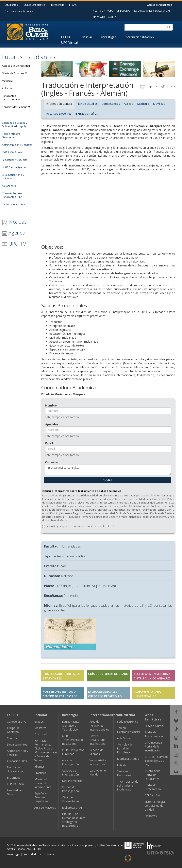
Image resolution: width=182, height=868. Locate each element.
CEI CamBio (152, 795)
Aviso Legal (13, 854)
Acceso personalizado (160, 5)
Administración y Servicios (17, 753)
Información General (59, 104)
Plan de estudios (87, 104)
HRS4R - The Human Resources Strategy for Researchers (74, 820)
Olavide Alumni (154, 726)
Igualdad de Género (14, 792)
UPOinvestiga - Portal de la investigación (154, 746)
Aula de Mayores (45, 808)
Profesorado (57, 5)
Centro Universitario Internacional (98, 740)
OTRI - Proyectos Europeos (73, 752)
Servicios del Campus (15, 107)
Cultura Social (16, 784)
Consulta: (52, 462)
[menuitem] (69, 37)
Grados (39, 722)
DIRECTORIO (123, 11)
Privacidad (30, 854)
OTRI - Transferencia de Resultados (73, 740)
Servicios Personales (124, 773)
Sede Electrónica (128, 722)
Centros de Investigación (70, 772)
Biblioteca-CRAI (72, 808)
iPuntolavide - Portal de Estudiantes (126, 748)
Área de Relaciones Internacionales (99, 726)
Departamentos (17, 744)
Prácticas (40, 773)
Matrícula (143, 104)
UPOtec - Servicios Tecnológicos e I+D (157, 761)
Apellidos (52, 424)
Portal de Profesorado (153, 787)
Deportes (151, 816)
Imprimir (149, 86)
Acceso (129, 104)
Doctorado (41, 734)
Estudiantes (11, 5)
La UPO (66, 37)
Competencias (111, 104)
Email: (50, 443)
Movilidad (159, 104)
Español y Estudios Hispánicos (41, 797)
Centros (12, 738)
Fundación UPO (17, 761)
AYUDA (112, 17)
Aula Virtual (124, 738)
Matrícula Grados (128, 759)
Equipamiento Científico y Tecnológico (71, 726)
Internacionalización (139, 37)
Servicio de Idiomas (96, 752)
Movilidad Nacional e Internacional (43, 783)
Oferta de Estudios (13, 73)
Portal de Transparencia (154, 734)
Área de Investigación (70, 762)
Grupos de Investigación (70, 789)
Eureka (121, 765)
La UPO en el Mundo (98, 772)
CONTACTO (107, 11)
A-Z (95, 11)
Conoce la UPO (17, 722)
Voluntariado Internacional (98, 762)
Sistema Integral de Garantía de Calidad (155, 806)
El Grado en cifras (87, 114)
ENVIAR (108, 480)
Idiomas (40, 767)
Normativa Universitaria (15, 769)
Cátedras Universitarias (71, 799)
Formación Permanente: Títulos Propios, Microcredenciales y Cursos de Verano (46, 750)
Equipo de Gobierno (13, 730)
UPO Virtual (69, 43)
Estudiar (86, 37)
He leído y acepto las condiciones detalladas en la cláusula (81, 526)
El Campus (14, 778)
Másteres (40, 728)
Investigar (108, 37)
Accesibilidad (48, 854)
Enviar (168, 86)
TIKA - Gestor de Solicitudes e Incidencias (128, 785)
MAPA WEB (99, 17)
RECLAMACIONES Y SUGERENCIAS (152, 11)
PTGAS (73, 5)
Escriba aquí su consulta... (108, 470)
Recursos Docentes (59, 114)
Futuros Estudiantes (34, 5)
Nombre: (51, 405)
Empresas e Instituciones (19, 11)
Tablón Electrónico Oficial (128, 730)
